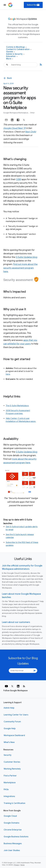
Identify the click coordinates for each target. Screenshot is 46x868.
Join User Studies (12, 850)
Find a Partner (10, 776)
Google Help (10, 729)
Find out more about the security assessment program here (20, 268)
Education (12, 56)
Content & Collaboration (19, 49)
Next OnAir (31, 132)
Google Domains (11, 823)
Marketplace (10, 783)
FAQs (6, 789)
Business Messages (13, 844)
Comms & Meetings (16, 47)
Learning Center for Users (16, 715)
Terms (22, 865)
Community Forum (12, 722)
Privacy (17, 865)
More (10, 59)
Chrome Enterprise (13, 830)
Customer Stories (12, 762)
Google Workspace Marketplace (16, 113)
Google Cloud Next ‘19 (14, 128)
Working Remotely (12, 769)
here (8, 374)
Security (8, 755)
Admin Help (9, 708)
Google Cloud (10, 816)
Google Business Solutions (16, 837)
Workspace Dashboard (14, 735)
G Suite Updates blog (26, 257)
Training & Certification (14, 803)
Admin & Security (15, 54)
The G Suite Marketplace (17, 406)
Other (32, 113)
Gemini (10, 52)
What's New (9, 742)
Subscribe (33, 5)
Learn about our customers (16, 622)
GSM (19, 179)
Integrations (9, 796)
